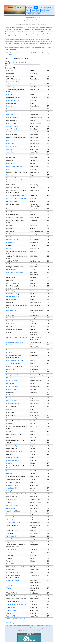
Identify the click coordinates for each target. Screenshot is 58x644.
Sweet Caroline (11, 508)
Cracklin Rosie (11, 155)
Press (38, 11)
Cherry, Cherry (11, 141)
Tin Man (9, 552)
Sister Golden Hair (12, 488)
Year (26, 59)
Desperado (10, 175)
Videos (47, 11)
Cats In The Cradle (12, 129)
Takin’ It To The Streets (13, 523)
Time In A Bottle (11, 550)
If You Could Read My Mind (15, 342)
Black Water (10, 106)
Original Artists (22, 619)
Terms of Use (25, 627)
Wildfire (9, 588)
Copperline (10, 149)
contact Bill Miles (10, 55)
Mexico (9, 418)
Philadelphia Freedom (13, 460)
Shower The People (12, 485)
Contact (28, 11)
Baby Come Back (12, 95)
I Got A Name (10, 324)
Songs (36, 8)
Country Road (11, 152)
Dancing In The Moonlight (14, 166)
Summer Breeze (11, 500)
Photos (43, 11)
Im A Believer (10, 345)
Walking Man (10, 570)
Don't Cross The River (13, 188)
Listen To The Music (12, 386)
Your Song (10, 613)
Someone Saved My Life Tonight (16, 494)
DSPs (20, 627)
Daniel (8, 169)
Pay (17, 627)
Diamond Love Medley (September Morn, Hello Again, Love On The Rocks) (17, 180)
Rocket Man (10, 471)
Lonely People (11, 395)
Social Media (39, 627)
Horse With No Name (13, 297)
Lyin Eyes (9, 409)
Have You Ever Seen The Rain (15, 273)
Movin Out (9, 424)
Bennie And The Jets (13, 100)
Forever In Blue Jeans (13, 240)
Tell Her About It (11, 536)
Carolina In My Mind (12, 126)
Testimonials (29, 14)
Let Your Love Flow (12, 381)
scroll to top (10, 623)
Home (27, 8)
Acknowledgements (18, 626)
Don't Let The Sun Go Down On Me (17, 198)
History (50, 8)
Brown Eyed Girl (11, 115)
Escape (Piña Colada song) (15, 218)
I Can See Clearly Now (13, 318)
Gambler (9, 248)
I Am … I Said (10, 315)
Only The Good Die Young (14, 452)
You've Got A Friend (12, 616)
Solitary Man (10, 491)
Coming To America (12, 146)
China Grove (10, 143)
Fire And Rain (10, 234)
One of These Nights (13, 446)
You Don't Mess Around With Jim (16, 605)
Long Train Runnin (12, 401)
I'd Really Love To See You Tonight (17, 337)
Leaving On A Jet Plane (13, 375)
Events (45, 8)
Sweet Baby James (12, 505)
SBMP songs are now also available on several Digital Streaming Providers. (25, 47)
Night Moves (10, 437)
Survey (39, 14)
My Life (9, 432)
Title (16, 59)
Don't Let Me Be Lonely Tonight (16, 196)
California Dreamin (12, 118)
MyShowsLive (32, 627)
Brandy (8, 112)
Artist (21, 59)
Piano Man (10, 463)
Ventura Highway (12, 564)
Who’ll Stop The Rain (13, 580)
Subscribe (33, 11)
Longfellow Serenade (13, 404)
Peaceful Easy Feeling (13, 457)
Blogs (34, 14)
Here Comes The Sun (13, 283)
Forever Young (11, 243)
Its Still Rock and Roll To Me (15, 361)
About (32, 8)
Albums (40, 8)
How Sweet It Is (11, 310)
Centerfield (10, 132)
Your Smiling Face (12, 610)
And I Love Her (11, 84)
